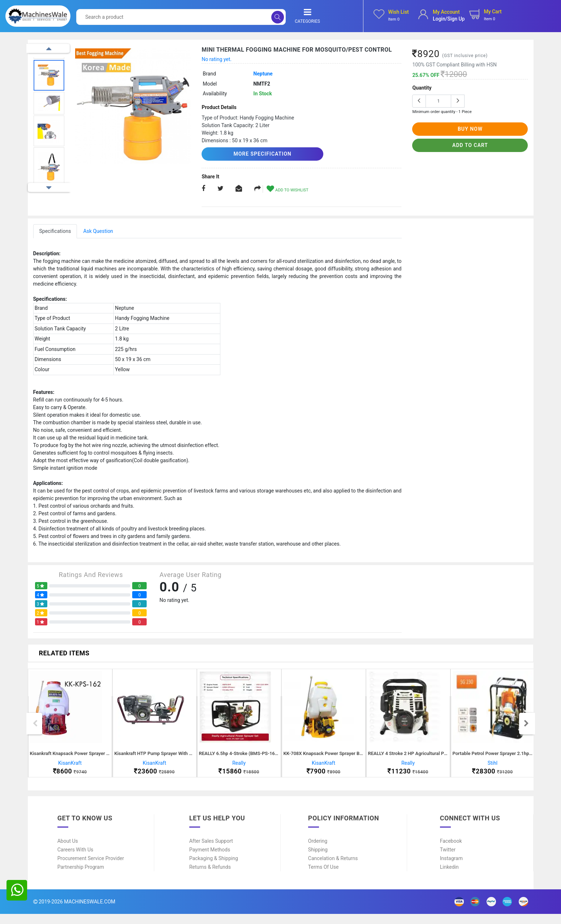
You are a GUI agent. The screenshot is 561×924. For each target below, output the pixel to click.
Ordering (318, 851)
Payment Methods (210, 860)
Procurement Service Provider (91, 868)
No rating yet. (217, 59)
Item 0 (394, 19)
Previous (49, 49)
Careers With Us (75, 860)
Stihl (493, 768)
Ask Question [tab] (98, 230)
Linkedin (449, 877)
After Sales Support (211, 851)
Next (49, 188)
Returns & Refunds (210, 877)
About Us (68, 851)
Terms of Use (323, 877)
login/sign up (449, 19)
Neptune (263, 74)
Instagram (451, 868)
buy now (470, 129)
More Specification (243, 154)
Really (239, 768)
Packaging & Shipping (214, 868)
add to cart (470, 145)
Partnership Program (81, 877)
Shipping (318, 860)
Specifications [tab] (55, 230)
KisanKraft (70, 768)
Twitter (448, 860)
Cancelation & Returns (333, 868)
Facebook (451, 851)
